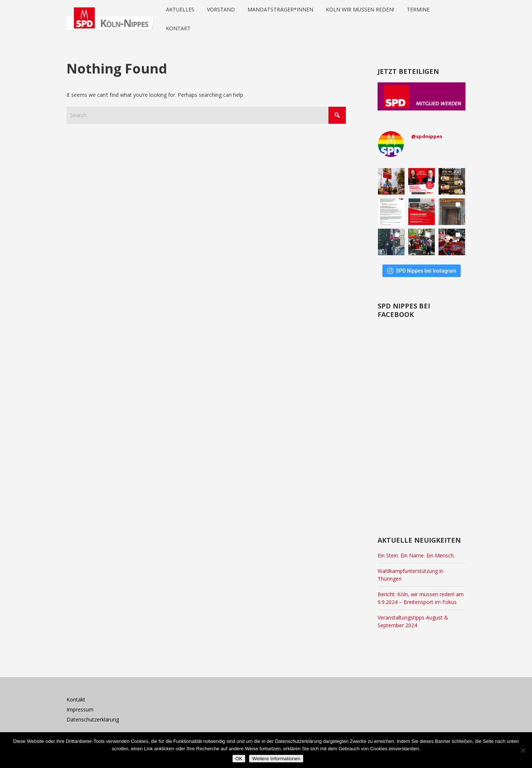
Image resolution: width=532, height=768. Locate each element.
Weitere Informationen (276, 759)
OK (239, 759)
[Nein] (523, 750)
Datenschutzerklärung (93, 719)
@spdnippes (427, 136)
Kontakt (76, 699)
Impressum (80, 709)
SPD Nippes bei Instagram (421, 271)
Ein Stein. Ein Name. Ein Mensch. (416, 555)
